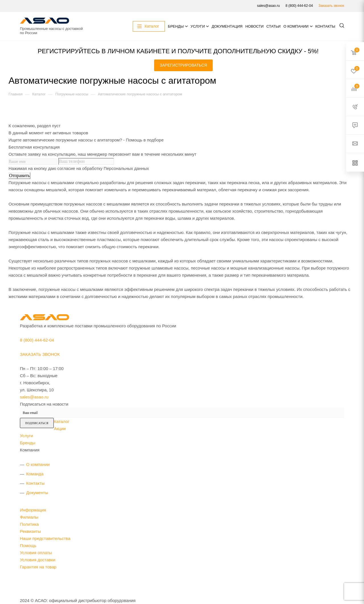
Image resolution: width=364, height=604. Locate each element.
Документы (37, 493)
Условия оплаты (36, 553)
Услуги (198, 26)
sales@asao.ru (268, 6)
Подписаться (37, 423)
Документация (227, 26)
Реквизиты (30, 531)
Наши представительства (45, 538)
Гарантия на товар (38, 567)
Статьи (274, 26)
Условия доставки (38, 560)
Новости (255, 26)
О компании (296, 26)
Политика (29, 524)
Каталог (62, 421)
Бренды (176, 26)
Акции (60, 429)
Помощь (28, 546)
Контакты (325, 26)
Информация (33, 510)
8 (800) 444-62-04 (299, 6)
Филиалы (29, 517)
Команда (35, 474)
